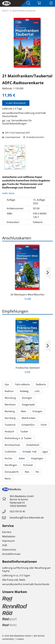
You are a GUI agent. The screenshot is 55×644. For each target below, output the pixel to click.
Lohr (37, 391)
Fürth (44, 425)
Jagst (45, 452)
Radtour (9, 391)
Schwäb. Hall (29, 452)
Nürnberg (10, 418)
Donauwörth (12, 472)
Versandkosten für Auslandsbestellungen (17, 122)
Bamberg (10, 411)
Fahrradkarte (22, 384)
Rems (8, 479)
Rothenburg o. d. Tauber (18, 438)
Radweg (24, 391)
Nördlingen (11, 465)
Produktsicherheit (33, 137)
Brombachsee (12, 445)
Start (5, 11)
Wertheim (10, 405)
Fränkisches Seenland (28, 368)
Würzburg (10, 398)
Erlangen (37, 411)
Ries (27, 472)
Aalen (22, 458)
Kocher (9, 458)
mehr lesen (9, 193)
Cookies (20, 639)
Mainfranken (29, 418)
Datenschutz (9, 550)
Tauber (24, 431)
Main (24, 411)
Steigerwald (28, 405)
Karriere (7, 532)
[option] (15, 157)
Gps (7, 384)
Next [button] (48, 273)
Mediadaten (9, 536)
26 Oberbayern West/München (27, 295)
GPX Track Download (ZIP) (16, 133)
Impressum (8, 541)
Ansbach (9, 431)
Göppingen (37, 458)
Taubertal (10, 425)
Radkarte (41, 384)
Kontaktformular (11, 554)
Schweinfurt (28, 425)
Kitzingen (27, 398)
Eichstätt (28, 465)
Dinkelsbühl (33, 445)
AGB (5, 545)
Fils (37, 472)
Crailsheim (11, 452)
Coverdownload (11, 137)
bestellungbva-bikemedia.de (27, 518)
